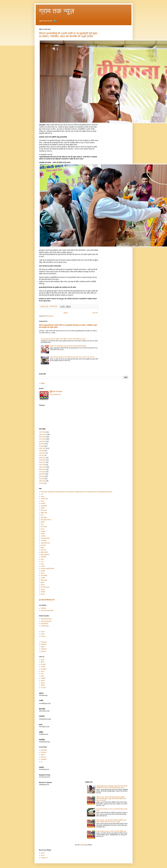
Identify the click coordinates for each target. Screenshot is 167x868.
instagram (44, 649)
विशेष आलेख (44, 580)
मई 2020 (41, 479)
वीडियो (42, 583)
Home (43, 383)
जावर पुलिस (44, 541)
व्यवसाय (43, 585)
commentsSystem (46, 621)
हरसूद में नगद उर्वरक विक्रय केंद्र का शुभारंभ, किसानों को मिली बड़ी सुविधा (68, 346)
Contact (43, 636)
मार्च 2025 (42, 451)
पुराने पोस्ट (95, 313)
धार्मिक (42, 548)
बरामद (42, 559)
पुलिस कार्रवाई (44, 552)
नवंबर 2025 (42, 432)
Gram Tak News (57, 392)
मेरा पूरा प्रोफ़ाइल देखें (55, 394)
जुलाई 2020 (42, 474)
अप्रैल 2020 (42, 481)
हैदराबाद (43, 594)
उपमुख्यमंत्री (44, 506)
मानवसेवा (43, 571)
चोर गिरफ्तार (44, 527)
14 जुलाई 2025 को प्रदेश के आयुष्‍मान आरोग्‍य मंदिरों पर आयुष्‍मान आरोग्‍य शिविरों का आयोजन (63, 339)
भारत (42, 562)
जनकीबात (43, 531)
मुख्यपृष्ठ (66, 313)
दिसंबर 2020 (42, 462)
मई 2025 (41, 446)
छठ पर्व (42, 529)
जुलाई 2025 (42, 441)
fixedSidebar (45, 624)
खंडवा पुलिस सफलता (46, 520)
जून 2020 (42, 476)
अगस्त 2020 (42, 472)
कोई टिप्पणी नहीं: (54, 306)
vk (41, 762)
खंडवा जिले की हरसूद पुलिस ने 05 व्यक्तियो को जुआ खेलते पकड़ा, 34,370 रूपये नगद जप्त (72, 357)
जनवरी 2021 (42, 460)
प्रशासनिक (44, 557)
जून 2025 (42, 444)
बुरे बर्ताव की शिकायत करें (47, 600)
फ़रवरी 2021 (42, 458)
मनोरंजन (43, 566)
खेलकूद (43, 522)
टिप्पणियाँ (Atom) (49, 316)
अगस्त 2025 (42, 439)
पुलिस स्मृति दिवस (45, 555)
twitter (43, 647)
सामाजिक (43, 592)
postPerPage (45, 626)
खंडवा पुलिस (44, 517)
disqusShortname (46, 619)
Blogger (83, 845)
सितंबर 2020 (42, 469)
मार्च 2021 (42, 455)
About (43, 634)
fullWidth (43, 608)
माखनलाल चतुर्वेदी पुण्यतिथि (47, 569)
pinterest (43, 651)
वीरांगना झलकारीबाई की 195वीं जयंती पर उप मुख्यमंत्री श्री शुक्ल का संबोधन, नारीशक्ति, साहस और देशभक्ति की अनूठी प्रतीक (68, 35)
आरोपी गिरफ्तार (45, 499)
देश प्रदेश (43, 545)
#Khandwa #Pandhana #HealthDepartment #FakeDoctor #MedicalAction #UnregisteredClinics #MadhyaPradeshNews (77, 492)
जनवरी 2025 (42, 453)
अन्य (42, 494)
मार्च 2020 (42, 483)
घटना (42, 524)
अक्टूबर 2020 (43, 467)
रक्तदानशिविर (44, 576)
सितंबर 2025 (42, 437)
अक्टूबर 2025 (43, 435)
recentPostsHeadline (47, 611)
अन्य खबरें (43, 688)
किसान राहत (44, 510)
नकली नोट (43, 550)
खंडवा (42, 515)
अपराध (42, 496)
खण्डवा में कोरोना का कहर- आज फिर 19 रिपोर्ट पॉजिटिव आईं (111, 831)
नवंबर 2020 (42, 465)
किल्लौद (43, 508)
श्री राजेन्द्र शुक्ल (45, 587)
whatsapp (44, 642)
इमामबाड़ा (43, 503)
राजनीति (43, 578)
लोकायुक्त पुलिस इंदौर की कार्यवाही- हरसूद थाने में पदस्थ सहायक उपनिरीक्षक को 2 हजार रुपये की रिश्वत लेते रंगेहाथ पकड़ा (112, 787)
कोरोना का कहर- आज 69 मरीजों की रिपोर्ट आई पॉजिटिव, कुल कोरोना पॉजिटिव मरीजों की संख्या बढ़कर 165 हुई (111, 821)
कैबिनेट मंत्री (44, 513)
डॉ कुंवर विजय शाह (45, 543)
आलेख (42, 501)
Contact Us (44, 858)
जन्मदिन (43, 534)
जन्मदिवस (43, 536)
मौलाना (42, 573)
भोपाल (42, 564)
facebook (44, 644)
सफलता (43, 590)
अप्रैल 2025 (42, 448)
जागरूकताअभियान (45, 538)
